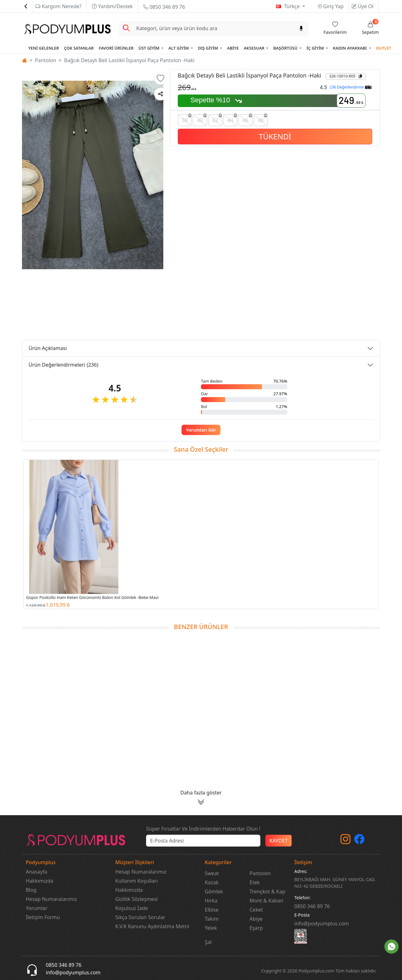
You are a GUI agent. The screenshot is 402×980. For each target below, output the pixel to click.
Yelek (211, 928)
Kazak (212, 882)
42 (217, 119)
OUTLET (384, 48)
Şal (208, 942)
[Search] (214, 28)
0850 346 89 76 (164, 7)
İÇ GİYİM (316, 48)
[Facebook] (359, 841)
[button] (160, 78)
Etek (255, 882)
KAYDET (279, 841)
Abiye (256, 919)
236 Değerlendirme (350, 87)
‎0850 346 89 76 (312, 906)
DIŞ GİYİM (208, 48)
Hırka (211, 901)
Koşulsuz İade (132, 908)
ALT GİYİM (179, 48)
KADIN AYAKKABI (350, 48)
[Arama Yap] (126, 28)
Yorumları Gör (201, 430)
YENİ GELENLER (44, 48)
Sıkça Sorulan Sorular (140, 917)
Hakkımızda (39, 881)
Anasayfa (36, 872)
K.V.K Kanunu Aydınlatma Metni (152, 926)
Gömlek (214, 891)
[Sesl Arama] (301, 28)
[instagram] (345, 841)
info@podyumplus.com (322, 923)
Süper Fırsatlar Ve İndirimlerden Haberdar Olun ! (203, 829)
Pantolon (46, 60)
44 (232, 119)
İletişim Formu (43, 917)
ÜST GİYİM (149, 48)
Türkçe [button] (292, 6)
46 (247, 119)
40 (202, 119)
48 (263, 119)
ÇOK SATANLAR (79, 48)
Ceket (256, 910)
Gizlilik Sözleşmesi (136, 899)
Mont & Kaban (266, 901)
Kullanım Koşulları (136, 881)
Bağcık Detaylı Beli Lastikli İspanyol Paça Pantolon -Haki (129, 60)
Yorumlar (37, 908)
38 (187, 119)
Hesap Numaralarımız (51, 899)
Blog (31, 890)
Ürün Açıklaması (48, 348)
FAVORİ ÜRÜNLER (116, 48)
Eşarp (256, 928)
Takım (212, 919)
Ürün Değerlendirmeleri (63, 365)
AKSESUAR (255, 48)
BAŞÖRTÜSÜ (286, 48)
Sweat (212, 873)
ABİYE (233, 48)
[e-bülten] (203, 841)
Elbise (212, 910)
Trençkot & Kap (268, 891)
